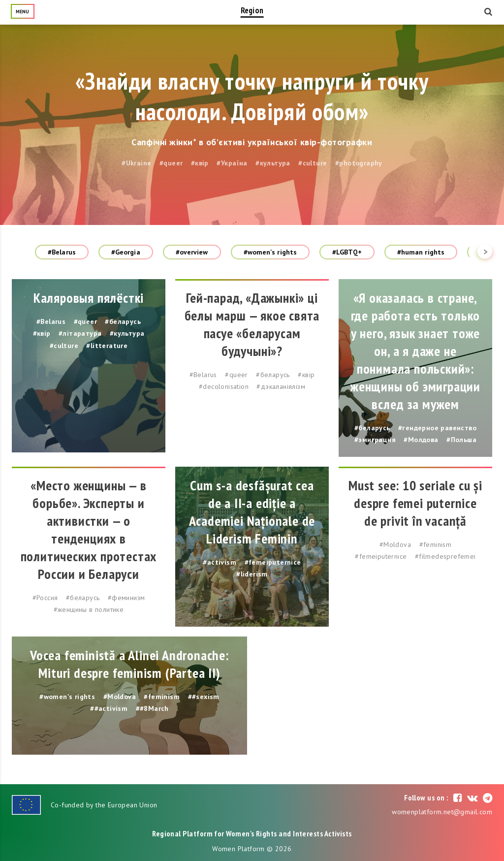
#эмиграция (375, 440)
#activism (220, 562)
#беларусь (123, 321)
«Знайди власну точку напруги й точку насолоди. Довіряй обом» (252, 96)
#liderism (252, 574)
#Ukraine (136, 163)
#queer (171, 163)
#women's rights (270, 252)
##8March (152, 708)
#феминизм (126, 598)
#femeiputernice (273, 562)
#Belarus (62, 252)
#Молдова (421, 440)
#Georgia (126, 252)
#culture (313, 163)
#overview (192, 252)
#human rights (421, 252)
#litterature (107, 346)
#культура (273, 163)
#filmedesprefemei (445, 556)
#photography (359, 163)
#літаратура (80, 333)
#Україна (232, 163)
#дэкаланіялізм (281, 386)
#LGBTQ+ (347, 252)
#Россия (45, 598)
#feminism (436, 544)
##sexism (204, 697)
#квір (200, 163)
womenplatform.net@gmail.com (442, 812)
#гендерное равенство (437, 428)
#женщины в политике (89, 609)
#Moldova (395, 544)
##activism (109, 708)
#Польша (461, 440)
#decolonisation (224, 386)
